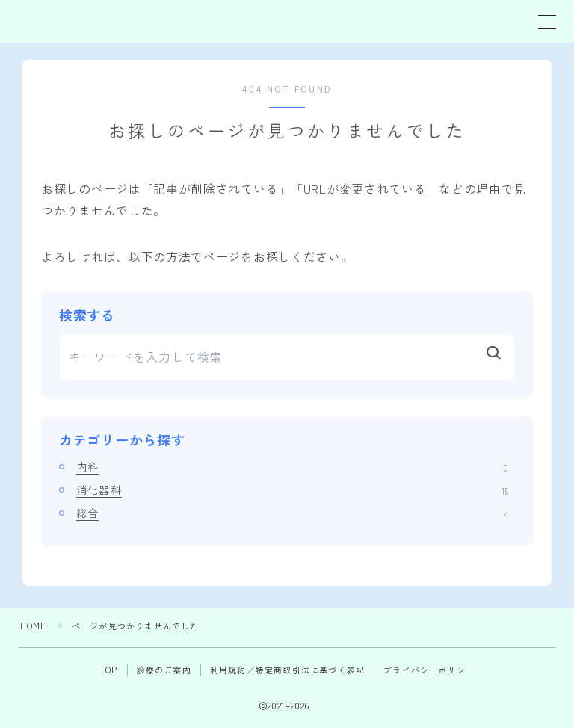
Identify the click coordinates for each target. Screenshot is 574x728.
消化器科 (292, 490)
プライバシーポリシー (429, 670)
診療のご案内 (164, 670)
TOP (109, 670)
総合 (292, 513)
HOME (34, 626)
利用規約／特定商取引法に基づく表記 (287, 670)
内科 (292, 466)
